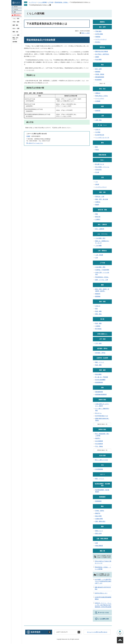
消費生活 (98, 93)
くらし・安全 (16, 18)
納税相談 (98, 72)
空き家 (97, 172)
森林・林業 (102, 302)
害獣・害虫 (98, 314)
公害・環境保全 (102, 251)
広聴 (96, 543)
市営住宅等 (98, 170)
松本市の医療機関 (100, 380)
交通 (102, 177)
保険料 (97, 57)
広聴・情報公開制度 (102, 539)
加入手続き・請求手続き (102, 54)
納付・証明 (98, 69)
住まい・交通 (16, 28)
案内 (96, 147)
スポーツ (102, 474)
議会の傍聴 (98, 516)
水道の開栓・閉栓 (100, 267)
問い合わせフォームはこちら (35, 143)
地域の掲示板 (102, 155)
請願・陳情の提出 (100, 521)
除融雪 (97, 205)
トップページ (33, 2)
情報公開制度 (99, 546)
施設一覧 (102, 551)
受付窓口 (98, 42)
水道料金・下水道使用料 (102, 270)
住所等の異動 (99, 34)
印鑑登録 (98, 37)
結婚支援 (98, 111)
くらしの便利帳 (42, 2)
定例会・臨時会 (100, 511)
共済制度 (98, 101)
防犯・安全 (102, 89)
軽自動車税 (98, 80)
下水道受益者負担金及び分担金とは (39, 5)
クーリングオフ (100, 98)
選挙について (99, 531)
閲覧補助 (16, 7)
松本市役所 (36, 632)
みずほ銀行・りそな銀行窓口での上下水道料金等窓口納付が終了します (103, 581)
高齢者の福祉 (102, 400)
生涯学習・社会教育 (102, 358)
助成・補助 (98, 311)
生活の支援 (102, 456)
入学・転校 (102, 339)
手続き (97, 150)
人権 (102, 116)
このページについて (62, 632)
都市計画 (98, 217)
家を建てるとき (100, 164)
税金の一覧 (102, 83)
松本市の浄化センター (101, 593)
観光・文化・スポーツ (16, 38)
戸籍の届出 (98, 31)
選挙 (102, 527)
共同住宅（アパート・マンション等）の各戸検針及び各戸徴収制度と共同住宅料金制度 (103, 605)
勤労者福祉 (98, 329)
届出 (96, 309)
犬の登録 (98, 132)
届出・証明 (102, 27)
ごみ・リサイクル (102, 234)
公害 (96, 258)
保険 (102, 388)
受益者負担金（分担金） (62, 2)
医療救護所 (102, 497)
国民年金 (102, 47)
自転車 (97, 184)
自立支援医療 (99, 441)
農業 (102, 285)
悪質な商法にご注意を (102, 96)
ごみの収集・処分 (100, 238)
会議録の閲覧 (99, 519)
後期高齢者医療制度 (101, 394)
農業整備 (98, 296)
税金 (102, 65)
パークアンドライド (101, 187)
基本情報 (15, 42)
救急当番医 (98, 374)
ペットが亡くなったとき (102, 138)
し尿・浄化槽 (99, 255)
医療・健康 (102, 370)
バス (96, 182)
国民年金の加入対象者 (102, 51)
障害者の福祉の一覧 (102, 450)
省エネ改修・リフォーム (102, 167)
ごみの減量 (98, 246)
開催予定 (98, 513)
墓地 (102, 143)
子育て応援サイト (102, 334)
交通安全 (98, 202)
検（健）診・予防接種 (102, 377)
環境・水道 (15, 32)
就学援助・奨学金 (102, 349)
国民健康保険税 (100, 77)
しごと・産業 (16, 35)
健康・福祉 (15, 25)
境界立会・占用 (100, 197)
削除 (50, 5)
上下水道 (51, 2)
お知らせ (98, 129)
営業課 (28, 136)
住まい (102, 160)
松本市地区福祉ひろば (102, 416)
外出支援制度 (99, 444)
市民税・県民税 (100, 74)
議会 (102, 506)
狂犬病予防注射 (100, 135)
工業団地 (98, 326)
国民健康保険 (99, 392)
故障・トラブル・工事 (102, 280)
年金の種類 (98, 60)
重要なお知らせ (17, 15)
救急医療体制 (99, 382)
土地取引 (98, 219)
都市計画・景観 (102, 210)
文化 (102, 465)
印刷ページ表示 (86, 33)
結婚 (102, 106)
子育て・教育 (16, 22)
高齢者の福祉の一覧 (102, 424)
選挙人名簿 (98, 533)
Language (16, 9)
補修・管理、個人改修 (102, 199)
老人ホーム (98, 413)
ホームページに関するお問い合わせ (97, 632)
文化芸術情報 (99, 469)
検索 (15, 12)
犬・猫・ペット (102, 125)
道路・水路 (102, 192)
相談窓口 (102, 22)
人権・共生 (98, 120)
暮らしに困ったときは (102, 460)
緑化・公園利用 (102, 225)
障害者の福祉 (102, 430)
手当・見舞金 (99, 446)
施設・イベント (100, 362)
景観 (96, 214)
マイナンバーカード (101, 39)
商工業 (102, 319)
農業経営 (98, 294)
